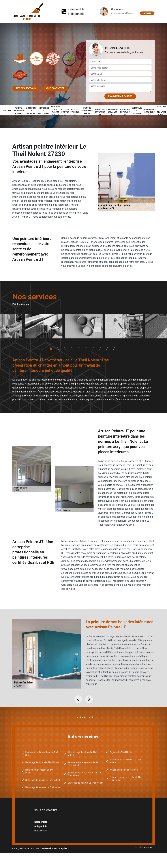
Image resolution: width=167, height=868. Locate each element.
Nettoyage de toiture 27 (100, 112)
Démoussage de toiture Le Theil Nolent (83, 754)
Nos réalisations (26, 88)
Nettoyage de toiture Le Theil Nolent (42, 762)
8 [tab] (100, 349)
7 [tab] (93, 349)
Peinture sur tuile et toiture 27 (55, 112)
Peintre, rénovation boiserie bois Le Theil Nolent (84, 774)
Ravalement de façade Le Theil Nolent (40, 771)
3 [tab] (65, 349)
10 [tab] (114, 349)
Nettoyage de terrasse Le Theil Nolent (43, 787)
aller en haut (144, 847)
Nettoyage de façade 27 (125, 112)
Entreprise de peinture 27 (31, 112)
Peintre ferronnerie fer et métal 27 (87, 112)
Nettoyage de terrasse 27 (137, 112)
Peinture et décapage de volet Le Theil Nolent (83, 764)
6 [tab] (86, 349)
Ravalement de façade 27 (112, 112)
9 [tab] (107, 349)
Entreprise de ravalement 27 (44, 112)
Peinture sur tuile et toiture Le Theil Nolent (42, 754)
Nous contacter (55, 88)
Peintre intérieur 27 (75, 112)
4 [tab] (72, 349)
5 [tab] (79, 349)
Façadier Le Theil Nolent (121, 752)
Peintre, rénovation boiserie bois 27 (19, 112)
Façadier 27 (7, 112)
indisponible (76, 9)
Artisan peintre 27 (65, 112)
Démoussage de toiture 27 (149, 112)
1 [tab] (51, 349)
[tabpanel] (43, 327)
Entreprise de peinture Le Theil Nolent (85, 783)
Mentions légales (59, 848)
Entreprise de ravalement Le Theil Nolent (125, 761)
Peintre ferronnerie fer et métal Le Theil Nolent (126, 778)
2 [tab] (58, 349)
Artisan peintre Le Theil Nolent (124, 770)
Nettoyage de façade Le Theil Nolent (43, 780)
